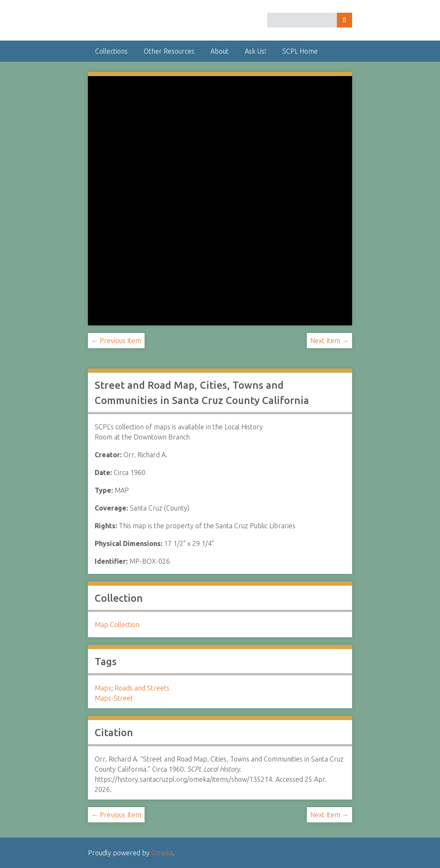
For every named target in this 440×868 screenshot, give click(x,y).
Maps (103, 688)
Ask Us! (256, 51)
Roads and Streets (142, 688)
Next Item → (329, 341)
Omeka (162, 853)
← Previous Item (116, 341)
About (220, 51)
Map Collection (117, 625)
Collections (111, 51)
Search (344, 20)
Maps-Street (114, 698)
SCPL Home (300, 51)
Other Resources (169, 51)
